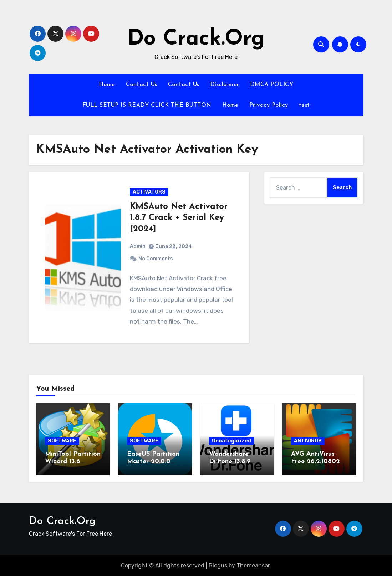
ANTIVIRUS (308, 441)
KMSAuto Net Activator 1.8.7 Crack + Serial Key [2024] (179, 218)
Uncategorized (231, 441)
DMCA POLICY (272, 85)
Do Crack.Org (196, 39)
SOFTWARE (62, 441)
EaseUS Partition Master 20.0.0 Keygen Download (155, 462)
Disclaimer (225, 85)
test (304, 105)
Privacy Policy (269, 105)
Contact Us (142, 85)
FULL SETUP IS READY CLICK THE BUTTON (147, 105)
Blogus (218, 565)
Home (107, 85)
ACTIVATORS (149, 192)
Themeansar (253, 565)
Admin (138, 246)
